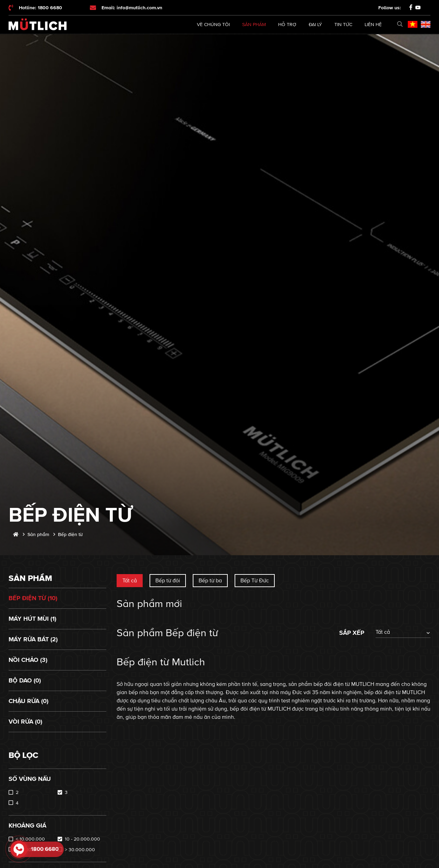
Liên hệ (373, 25)
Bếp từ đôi (168, 581)
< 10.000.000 (30, 839)
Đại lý (315, 25)
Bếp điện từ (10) (33, 598)
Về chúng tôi (213, 25)
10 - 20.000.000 (82, 839)
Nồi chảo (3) (28, 660)
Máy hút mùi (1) (32, 619)
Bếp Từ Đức (255, 581)
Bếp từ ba (210, 581)
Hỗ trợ (287, 25)
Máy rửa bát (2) (33, 639)
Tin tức (343, 25)
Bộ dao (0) (25, 680)
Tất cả (130, 581)
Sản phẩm (254, 25)
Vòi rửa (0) (25, 722)
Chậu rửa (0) (28, 701)
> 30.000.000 (80, 850)
